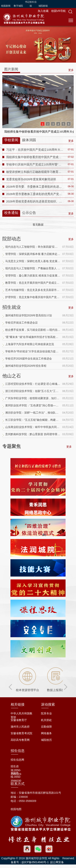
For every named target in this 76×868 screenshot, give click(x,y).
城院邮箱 (43, 6)
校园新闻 (6, 6)
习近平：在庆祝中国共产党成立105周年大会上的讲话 (35, 150)
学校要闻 (11, 140)
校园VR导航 (58, 11)
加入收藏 (44, 11)
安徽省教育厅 (19, 720)
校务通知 (11, 213)
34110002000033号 (18, 866)
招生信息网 (17, 760)
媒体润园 (29, 140)
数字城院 (18, 6)
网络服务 (46, 733)
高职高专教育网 (20, 740)
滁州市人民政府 (20, 727)
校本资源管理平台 (27, 690)
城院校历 (46, 740)
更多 (71, 239)
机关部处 (46, 720)
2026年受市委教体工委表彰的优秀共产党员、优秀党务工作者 (35, 194)
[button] (70, 12)
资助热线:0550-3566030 (16, 777)
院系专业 (46, 713)
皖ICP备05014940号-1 (35, 862)
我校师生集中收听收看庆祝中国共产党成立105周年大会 (35, 157)
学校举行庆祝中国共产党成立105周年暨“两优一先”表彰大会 (35, 164)
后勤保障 (46, 727)
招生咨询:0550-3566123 (16, 770)
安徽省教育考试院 (21, 733)
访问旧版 (38, 866)
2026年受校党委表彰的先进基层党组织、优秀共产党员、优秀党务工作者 (35, 201)
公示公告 (29, 213)
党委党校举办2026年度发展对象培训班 (31, 179)
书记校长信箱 (31, 4)
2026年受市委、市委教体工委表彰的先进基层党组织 (35, 187)
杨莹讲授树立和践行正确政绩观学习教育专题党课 (35, 172)
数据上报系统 (56, 690)
